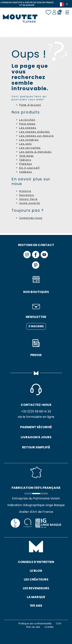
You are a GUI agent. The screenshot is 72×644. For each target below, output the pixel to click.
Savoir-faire (28, 199)
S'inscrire (36, 326)
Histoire (25, 191)
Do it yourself (29, 168)
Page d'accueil (30, 105)
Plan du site (33, 627)
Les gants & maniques (35, 152)
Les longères (29, 140)
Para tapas (27, 124)
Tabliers (25, 160)
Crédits (49, 627)
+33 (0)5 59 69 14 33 (36, 411)
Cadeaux (26, 172)
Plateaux (26, 164)
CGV (59, 623)
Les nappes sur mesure (36, 136)
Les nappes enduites (35, 132)
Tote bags (26, 156)
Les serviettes (30, 148)
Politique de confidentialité (35, 623)
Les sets (25, 144)
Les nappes (28, 128)
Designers (27, 195)
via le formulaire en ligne (36, 417)
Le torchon (27, 120)
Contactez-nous (31, 218)
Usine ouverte (30, 203)
